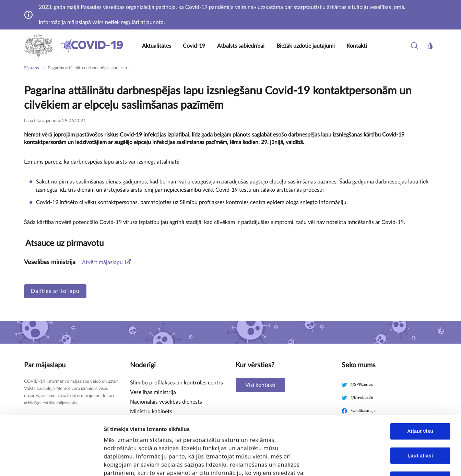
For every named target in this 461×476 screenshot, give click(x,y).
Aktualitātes (157, 46)
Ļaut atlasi (420, 397)
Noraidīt (420, 421)
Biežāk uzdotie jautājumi (306, 46)
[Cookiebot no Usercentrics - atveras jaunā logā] (44, 463)
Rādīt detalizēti (387, 456)
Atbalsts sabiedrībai (241, 46)
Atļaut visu (420, 372)
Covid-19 (194, 46)
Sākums (32, 68)
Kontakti (357, 46)
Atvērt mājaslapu (102, 262)
